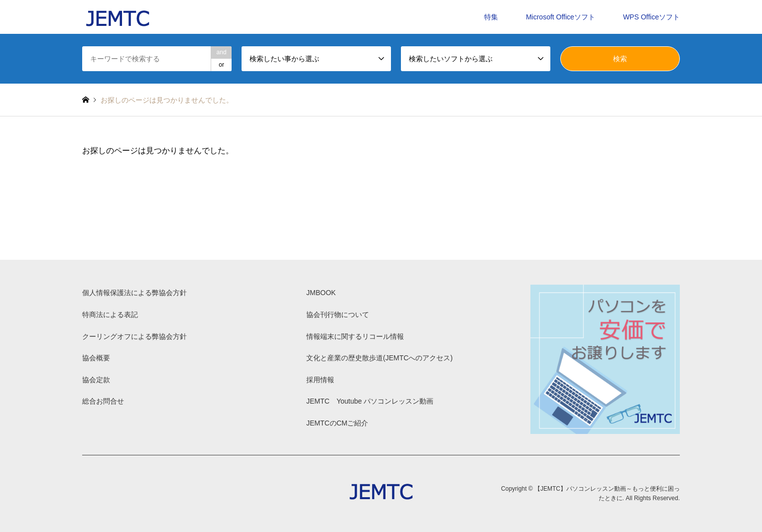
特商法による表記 (110, 315)
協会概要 (96, 358)
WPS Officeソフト (651, 17)
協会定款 (96, 380)
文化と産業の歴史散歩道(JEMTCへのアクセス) (380, 358)
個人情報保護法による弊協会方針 (134, 293)
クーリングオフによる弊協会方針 (134, 336)
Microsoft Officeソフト (561, 17)
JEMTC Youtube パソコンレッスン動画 (370, 401)
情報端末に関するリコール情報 (355, 336)
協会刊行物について (338, 315)
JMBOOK (321, 293)
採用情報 (320, 380)
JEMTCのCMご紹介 (337, 423)
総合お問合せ (103, 401)
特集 (491, 17)
